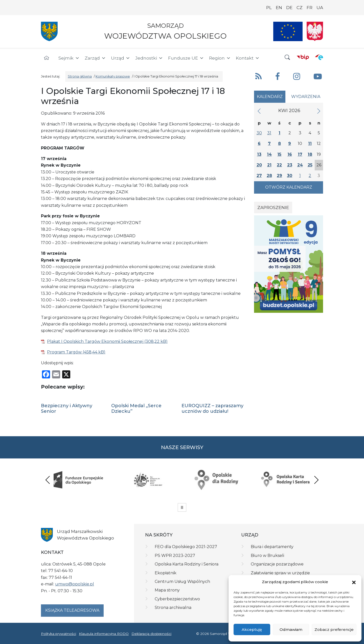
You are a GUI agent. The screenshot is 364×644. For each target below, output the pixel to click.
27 (259, 176)
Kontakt (248, 58)
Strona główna (80, 76)
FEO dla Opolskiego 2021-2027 (186, 547)
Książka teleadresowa (72, 610)
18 (310, 154)
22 (279, 165)
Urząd (121, 58)
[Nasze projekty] (288, 31)
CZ (300, 8)
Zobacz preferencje (334, 629)
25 (310, 165)
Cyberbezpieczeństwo (177, 599)
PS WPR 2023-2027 (175, 556)
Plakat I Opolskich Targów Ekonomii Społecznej (95, 341)
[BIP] (303, 57)
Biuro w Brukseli (267, 556)
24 (300, 165)
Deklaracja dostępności (151, 634)
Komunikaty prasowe (113, 76)
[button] (354, 582)
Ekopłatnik (166, 573)
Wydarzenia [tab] (306, 97)
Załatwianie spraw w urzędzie (280, 573)
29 (279, 176)
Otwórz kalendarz (289, 187)
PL (269, 8)
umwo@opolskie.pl (75, 584)
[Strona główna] (47, 58)
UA (320, 8)
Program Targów (64, 352)
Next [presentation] (316, 480)
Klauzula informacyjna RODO (104, 634)
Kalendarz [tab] (270, 97)
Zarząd (95, 58)
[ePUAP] (319, 57)
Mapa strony (167, 590)
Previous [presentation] (48, 480)
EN (279, 8)
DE (289, 8)
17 (300, 154)
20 (259, 165)
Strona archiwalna (173, 608)
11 (310, 144)
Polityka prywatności (59, 634)
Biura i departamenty (272, 547)
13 (259, 154)
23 (290, 165)
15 (279, 154)
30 (259, 133)
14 (269, 154)
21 (269, 165)
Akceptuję (252, 629)
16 (290, 154)
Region (220, 58)
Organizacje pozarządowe (277, 564)
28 (269, 176)
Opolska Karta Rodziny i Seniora (187, 564)
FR (310, 8)
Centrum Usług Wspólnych (182, 582)
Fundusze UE (186, 58)
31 (269, 133)
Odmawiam (291, 629)
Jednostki (149, 58)
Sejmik (69, 58)
